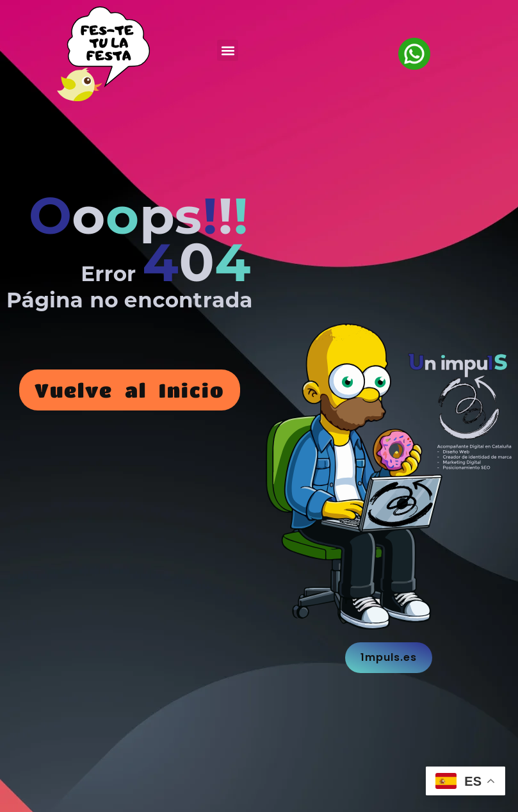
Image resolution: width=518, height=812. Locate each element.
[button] (228, 50)
